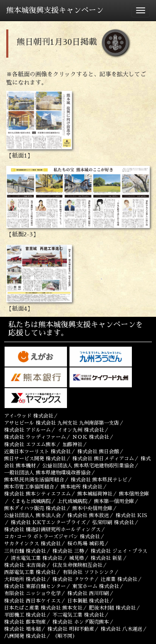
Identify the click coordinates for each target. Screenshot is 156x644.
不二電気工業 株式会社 (78, 615)
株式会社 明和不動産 (71, 629)
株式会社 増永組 (22, 629)
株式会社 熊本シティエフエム (37, 494)
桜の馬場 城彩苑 (86, 544)
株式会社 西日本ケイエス (32, 601)
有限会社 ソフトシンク (88, 572)
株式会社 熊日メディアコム (103, 459)
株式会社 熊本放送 (88, 515)
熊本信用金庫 (134, 494)
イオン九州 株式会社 (81, 430)
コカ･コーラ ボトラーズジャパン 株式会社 (52, 537)
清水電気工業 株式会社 (37, 558)
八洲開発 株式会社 (25, 636)
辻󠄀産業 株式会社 (119, 579)
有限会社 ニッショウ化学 (32, 593)
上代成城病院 (72, 501)
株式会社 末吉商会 (25, 565)
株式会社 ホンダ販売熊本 (81, 622)
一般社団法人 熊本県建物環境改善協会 (47, 473)
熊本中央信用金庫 (92, 508)
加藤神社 (72, 445)
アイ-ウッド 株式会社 (29, 416)
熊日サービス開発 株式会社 (35, 459)
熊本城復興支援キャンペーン (55, 10)
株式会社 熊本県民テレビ (99, 480)
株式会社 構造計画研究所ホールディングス (52, 530)
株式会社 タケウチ (73, 579)
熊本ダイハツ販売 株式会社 (35, 508)
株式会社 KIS (131, 515)
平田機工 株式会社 (25, 615)
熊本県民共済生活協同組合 (34, 480)
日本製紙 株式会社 (88, 601)
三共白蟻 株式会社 (25, 551)
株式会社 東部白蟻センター (35, 586)
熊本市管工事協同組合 (29, 487)
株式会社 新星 (106, 558)
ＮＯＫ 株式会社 (91, 437)
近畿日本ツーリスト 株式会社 (37, 452)
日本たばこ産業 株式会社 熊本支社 (43, 608)
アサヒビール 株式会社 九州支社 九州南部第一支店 (62, 423)
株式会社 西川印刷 (88, 593)
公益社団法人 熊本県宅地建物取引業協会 (88, 466)
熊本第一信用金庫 (114, 501)
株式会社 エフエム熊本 (30, 445)
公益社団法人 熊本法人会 (32, 515)
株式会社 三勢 (68, 551)
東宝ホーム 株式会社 (96, 586)
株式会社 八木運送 (121, 629)
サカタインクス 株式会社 (32, 544)
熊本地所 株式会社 (82, 487)
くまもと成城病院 (31, 501)
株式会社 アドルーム (27, 430)
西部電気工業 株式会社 (30, 572)
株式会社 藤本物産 (25, 622)
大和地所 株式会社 (25, 579)
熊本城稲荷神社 (95, 494)
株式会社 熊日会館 (98, 452)
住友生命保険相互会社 (77, 565)
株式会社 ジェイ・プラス (119, 551)
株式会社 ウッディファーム (35, 437)
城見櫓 (77, 558)
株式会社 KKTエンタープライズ (48, 522)
